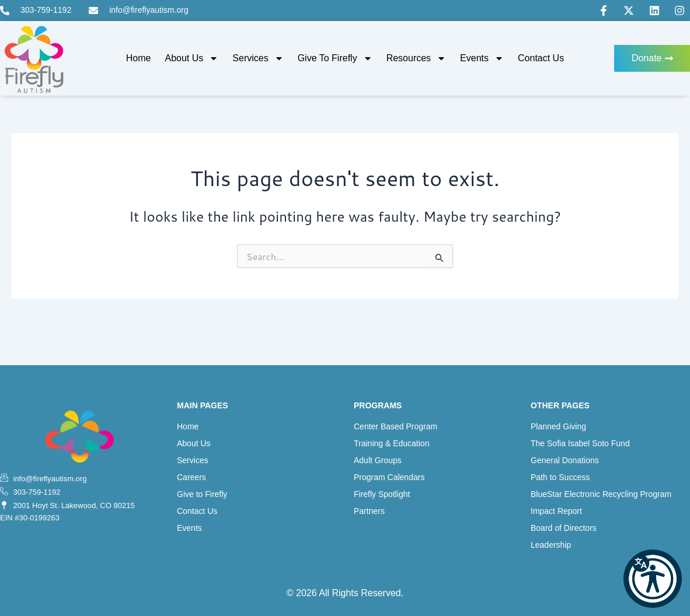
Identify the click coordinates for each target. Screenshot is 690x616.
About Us (192, 58)
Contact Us (541, 58)
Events (482, 58)
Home (139, 58)
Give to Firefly (335, 58)
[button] (653, 579)
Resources (416, 58)
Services (258, 58)
